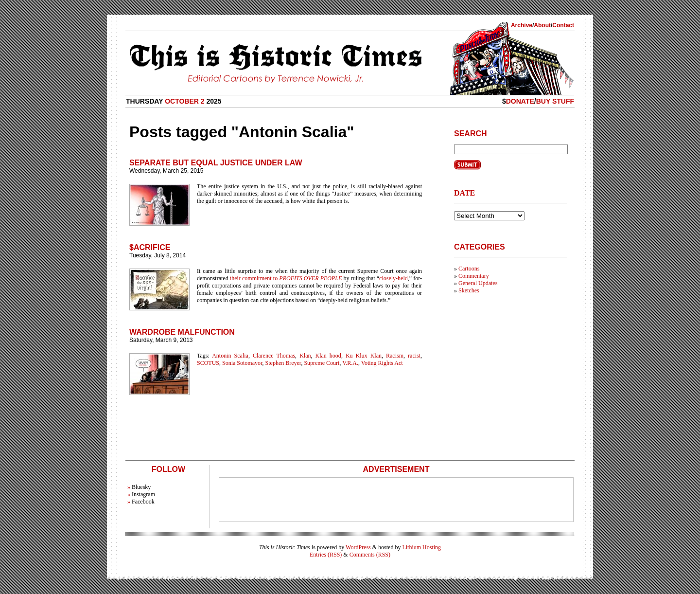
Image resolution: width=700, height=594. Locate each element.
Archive (522, 25)
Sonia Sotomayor (242, 363)
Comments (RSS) (370, 555)
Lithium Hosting (421, 547)
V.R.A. (350, 363)
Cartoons (469, 269)
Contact (563, 25)
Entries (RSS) (326, 555)
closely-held (394, 278)
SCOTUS (208, 363)
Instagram (143, 494)
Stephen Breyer (283, 363)
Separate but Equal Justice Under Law (216, 163)
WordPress (358, 547)
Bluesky (141, 487)
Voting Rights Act (382, 363)
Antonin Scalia (230, 356)
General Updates (478, 283)
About (542, 25)
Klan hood (328, 356)
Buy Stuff (555, 101)
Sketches (469, 290)
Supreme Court (322, 363)
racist (414, 356)
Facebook (143, 502)
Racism (395, 356)
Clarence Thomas (274, 356)
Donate (520, 101)
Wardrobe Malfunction (182, 332)
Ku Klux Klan (364, 356)
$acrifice (150, 247)
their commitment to (286, 278)
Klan (305, 356)
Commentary (474, 276)
